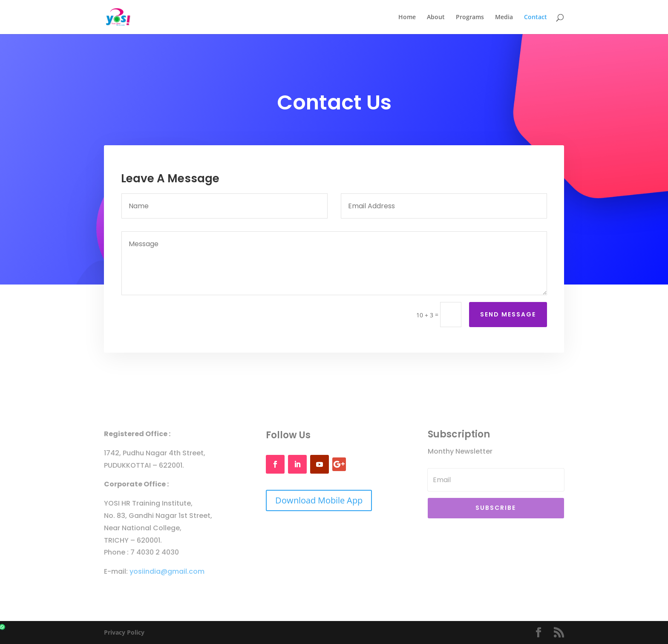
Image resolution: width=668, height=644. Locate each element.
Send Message (508, 312)
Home (407, 17)
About (436, 17)
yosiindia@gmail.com (167, 571)
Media (504, 17)
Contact (536, 17)
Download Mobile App (319, 500)
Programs (470, 17)
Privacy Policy (124, 632)
